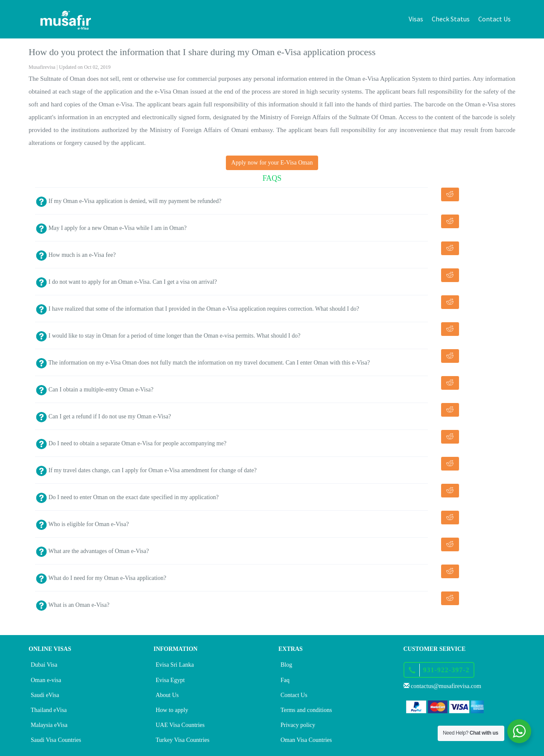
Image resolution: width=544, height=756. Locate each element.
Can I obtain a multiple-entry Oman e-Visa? (95, 390)
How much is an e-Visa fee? (76, 255)
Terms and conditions (306, 710)
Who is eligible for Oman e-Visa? (82, 524)
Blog (286, 665)
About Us (167, 695)
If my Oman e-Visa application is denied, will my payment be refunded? (129, 201)
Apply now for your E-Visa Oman (272, 163)
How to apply (172, 710)
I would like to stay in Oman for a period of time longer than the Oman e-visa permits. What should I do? (168, 336)
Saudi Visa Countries (56, 740)
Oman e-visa (46, 680)
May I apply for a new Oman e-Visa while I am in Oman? (111, 228)
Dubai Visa (44, 665)
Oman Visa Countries (306, 740)
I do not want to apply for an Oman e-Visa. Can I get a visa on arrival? (126, 282)
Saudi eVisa (45, 695)
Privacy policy (298, 725)
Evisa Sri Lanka (175, 665)
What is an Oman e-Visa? (73, 605)
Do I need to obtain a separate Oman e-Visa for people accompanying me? (131, 443)
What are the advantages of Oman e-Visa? (92, 551)
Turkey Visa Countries (183, 740)
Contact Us (494, 19)
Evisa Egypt (170, 680)
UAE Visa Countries (180, 725)
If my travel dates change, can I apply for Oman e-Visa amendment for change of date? (146, 470)
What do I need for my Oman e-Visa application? (101, 578)
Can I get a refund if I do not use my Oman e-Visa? (103, 416)
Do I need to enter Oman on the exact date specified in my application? (127, 497)
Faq (285, 680)
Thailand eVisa (49, 710)
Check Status (451, 19)
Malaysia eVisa (49, 725)
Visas (416, 19)
